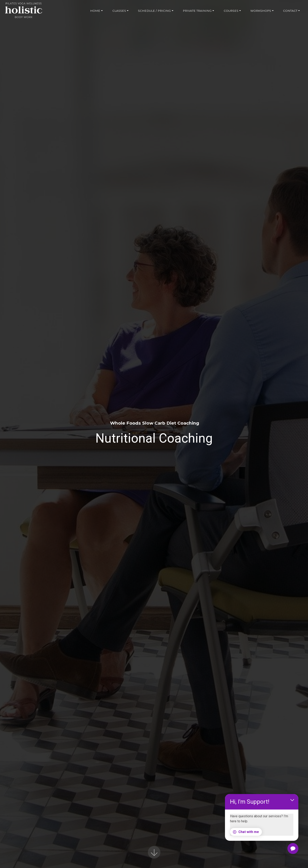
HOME (95, 11)
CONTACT (290, 11)
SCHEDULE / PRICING (154, 11)
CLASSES (119, 11)
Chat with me (247, 831)
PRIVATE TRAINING (197, 11)
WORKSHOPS (261, 11)
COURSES (231, 11)
